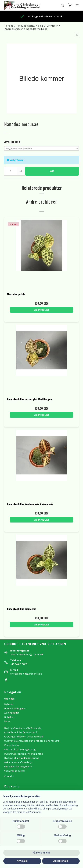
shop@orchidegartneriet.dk (26, 674)
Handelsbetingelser (15, 709)
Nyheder (9, 704)
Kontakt (9, 776)
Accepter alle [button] (61, 861)
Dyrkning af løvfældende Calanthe (24, 754)
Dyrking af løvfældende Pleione (22, 758)
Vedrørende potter (15, 771)
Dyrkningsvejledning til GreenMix (23, 728)
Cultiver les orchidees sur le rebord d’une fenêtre (32, 741)
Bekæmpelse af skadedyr (18, 762)
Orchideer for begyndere (18, 767)
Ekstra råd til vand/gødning (20, 749)
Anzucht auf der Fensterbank (21, 732)
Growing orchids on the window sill (24, 737)
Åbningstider (12, 713)
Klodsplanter (12, 745)
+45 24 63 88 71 (19, 664)
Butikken (9, 717)
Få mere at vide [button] (42, 853)
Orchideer (10, 699)
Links (7, 721)
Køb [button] (52, 171)
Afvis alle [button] (22, 861)
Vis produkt (42, 310)
